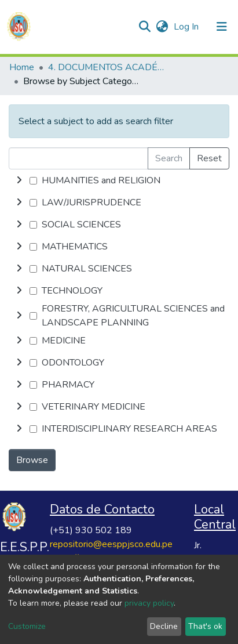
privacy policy (149, 603)
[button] (162, 27)
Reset (209, 158)
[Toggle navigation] (222, 27)
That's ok (205, 626)
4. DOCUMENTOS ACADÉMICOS (106, 67)
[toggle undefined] (19, 180)
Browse (32, 460)
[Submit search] (144, 27)
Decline (164, 626)
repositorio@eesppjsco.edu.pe (111, 544)
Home (22, 67)
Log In (187, 27)
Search (169, 158)
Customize (27, 626)
